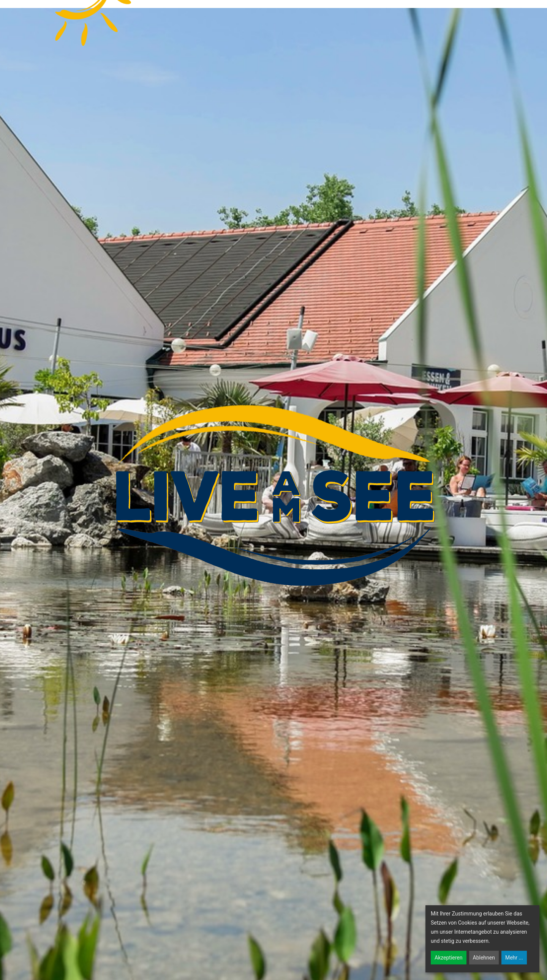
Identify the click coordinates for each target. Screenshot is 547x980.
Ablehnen (484, 958)
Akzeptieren (449, 958)
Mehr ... (514, 958)
